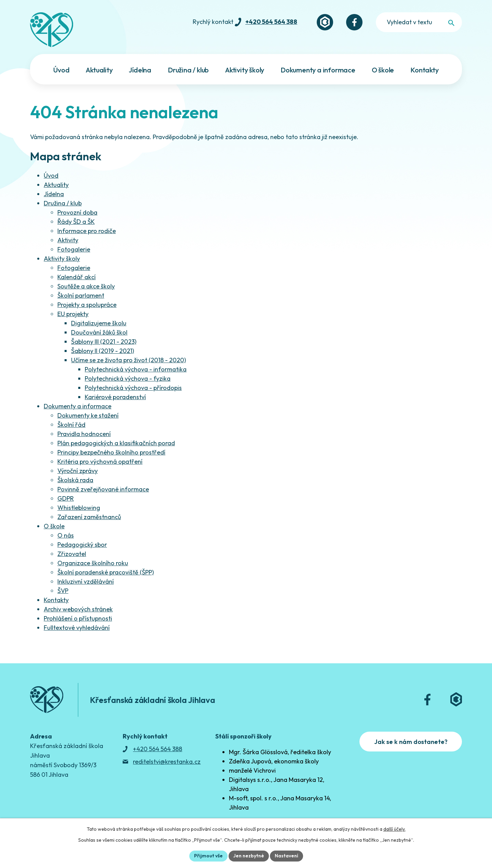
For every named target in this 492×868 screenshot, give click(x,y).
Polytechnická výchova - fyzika (128, 378)
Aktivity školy (62, 259)
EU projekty (73, 314)
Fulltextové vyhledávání (77, 628)
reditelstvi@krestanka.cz (167, 762)
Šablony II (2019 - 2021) (102, 351)
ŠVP (63, 591)
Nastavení (286, 856)
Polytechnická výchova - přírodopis (133, 388)
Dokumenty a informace (78, 406)
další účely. (394, 829)
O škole (54, 526)
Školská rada (75, 480)
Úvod (51, 175)
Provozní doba (77, 212)
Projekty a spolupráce (87, 305)
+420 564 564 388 (271, 22)
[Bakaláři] (325, 22)
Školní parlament (81, 295)
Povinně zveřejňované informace (103, 489)
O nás (66, 535)
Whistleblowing (79, 508)
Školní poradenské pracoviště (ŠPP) (106, 572)
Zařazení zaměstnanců (89, 517)
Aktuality (56, 185)
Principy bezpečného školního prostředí (111, 452)
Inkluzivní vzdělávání (86, 581)
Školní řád (71, 425)
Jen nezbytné (249, 856)
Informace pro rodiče (87, 231)
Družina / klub (63, 203)
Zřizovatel (72, 554)
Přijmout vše (208, 856)
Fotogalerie (74, 249)
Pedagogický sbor (82, 545)
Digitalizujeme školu (99, 323)
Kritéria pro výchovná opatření (100, 462)
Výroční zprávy (78, 471)
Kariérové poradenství (115, 397)
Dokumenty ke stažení (88, 415)
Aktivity (68, 240)
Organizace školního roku (93, 563)
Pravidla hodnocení (84, 434)
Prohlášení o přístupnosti (78, 618)
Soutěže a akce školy (86, 286)
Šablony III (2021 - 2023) (104, 342)
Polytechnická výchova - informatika (136, 369)
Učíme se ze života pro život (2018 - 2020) (128, 360)
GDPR (66, 498)
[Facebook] (354, 22)
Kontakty (56, 600)
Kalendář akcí (77, 277)
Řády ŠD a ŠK (76, 222)
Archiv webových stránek (78, 609)
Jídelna (54, 194)
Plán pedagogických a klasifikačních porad (116, 443)
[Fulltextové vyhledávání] (419, 22)
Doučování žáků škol (99, 332)
